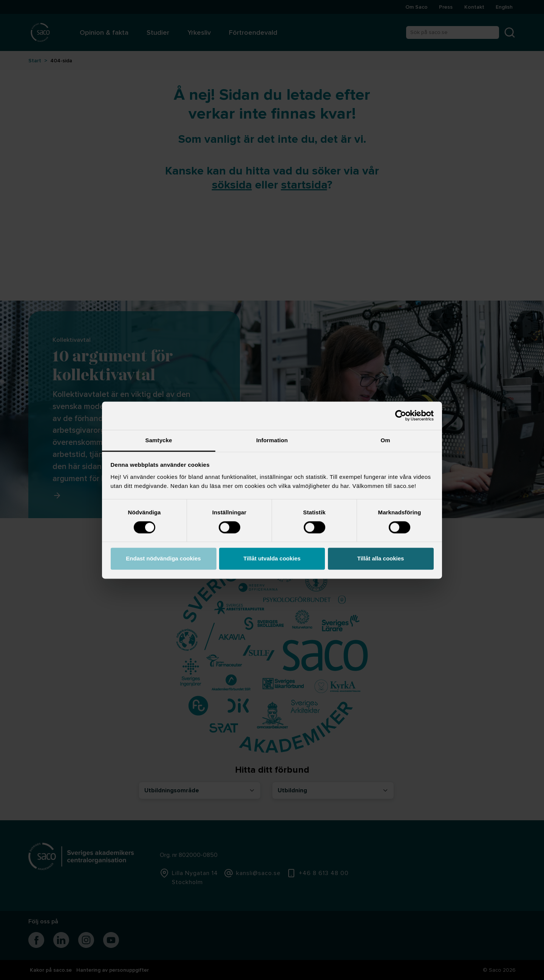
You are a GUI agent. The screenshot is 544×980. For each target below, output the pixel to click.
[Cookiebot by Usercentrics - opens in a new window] (401, 415)
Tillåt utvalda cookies (272, 559)
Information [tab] (272, 440)
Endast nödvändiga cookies (163, 559)
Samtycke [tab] (159, 440)
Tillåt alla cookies (381, 559)
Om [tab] (385, 440)
